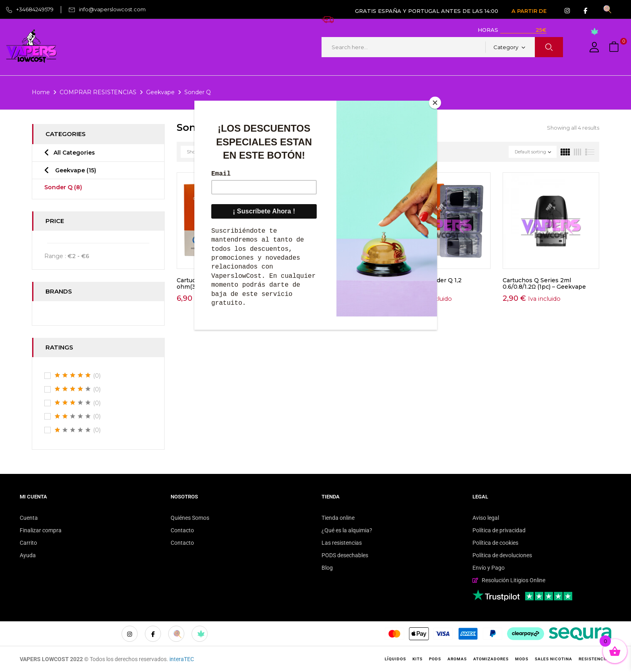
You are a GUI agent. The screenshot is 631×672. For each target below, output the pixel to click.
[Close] (435, 103)
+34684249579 (35, 9)
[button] (615, 47)
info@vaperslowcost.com (112, 9)
